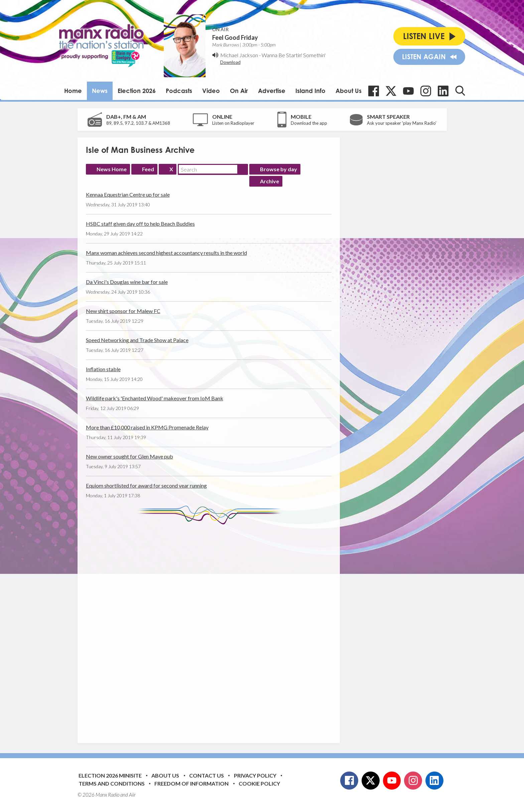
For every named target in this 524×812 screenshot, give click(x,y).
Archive (270, 181)
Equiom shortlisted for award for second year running (146, 485)
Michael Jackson (239, 55)
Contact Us (207, 775)
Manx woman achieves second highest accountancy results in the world (166, 253)
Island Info (310, 91)
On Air (239, 91)
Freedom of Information (191, 783)
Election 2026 (137, 91)
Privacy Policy (255, 775)
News (100, 91)
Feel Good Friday (235, 37)
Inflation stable (103, 369)
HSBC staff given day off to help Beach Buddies (140, 224)
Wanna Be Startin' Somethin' (294, 55)
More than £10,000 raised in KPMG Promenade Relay (147, 427)
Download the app (309, 123)
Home (73, 91)
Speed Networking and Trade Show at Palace (137, 340)
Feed (148, 169)
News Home (112, 169)
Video (211, 91)
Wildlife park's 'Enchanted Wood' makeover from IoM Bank (155, 398)
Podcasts (179, 91)
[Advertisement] (211, 629)
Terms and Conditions (112, 783)
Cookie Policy (259, 783)
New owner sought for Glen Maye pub (129, 456)
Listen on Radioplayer (233, 123)
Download (230, 62)
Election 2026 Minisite (110, 775)
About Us (349, 91)
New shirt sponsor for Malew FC (123, 311)
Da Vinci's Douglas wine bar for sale (127, 282)
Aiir (132, 795)
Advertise (272, 91)
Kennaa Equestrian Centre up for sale (128, 194)
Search (243, 169)
